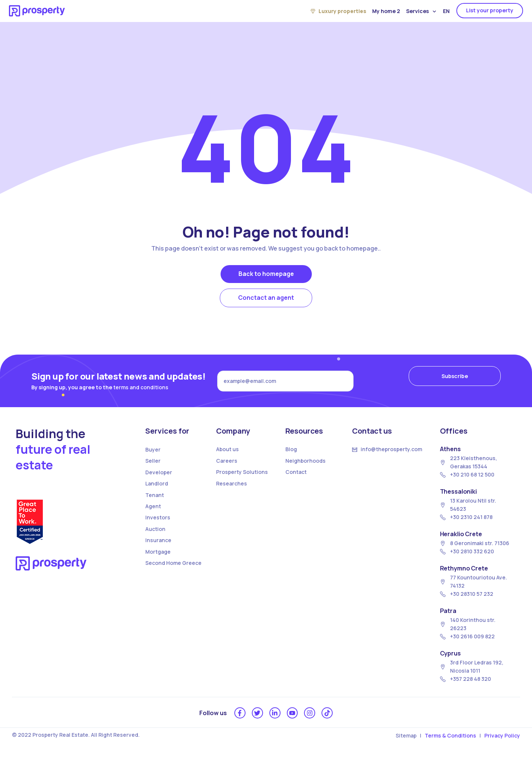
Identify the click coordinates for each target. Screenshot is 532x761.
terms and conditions (141, 389)
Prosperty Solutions (242, 476)
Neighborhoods (305, 465)
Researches (232, 488)
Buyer (153, 454)
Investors (158, 522)
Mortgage (158, 556)
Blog (291, 454)
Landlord (157, 488)
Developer (159, 477)
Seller (153, 465)
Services (421, 11)
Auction (155, 533)
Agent (153, 511)
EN (446, 11)
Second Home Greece (173, 567)
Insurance (158, 545)
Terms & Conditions (450, 741)
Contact (296, 476)
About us (227, 454)
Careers (227, 465)
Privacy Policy (502, 741)
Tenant (155, 499)
